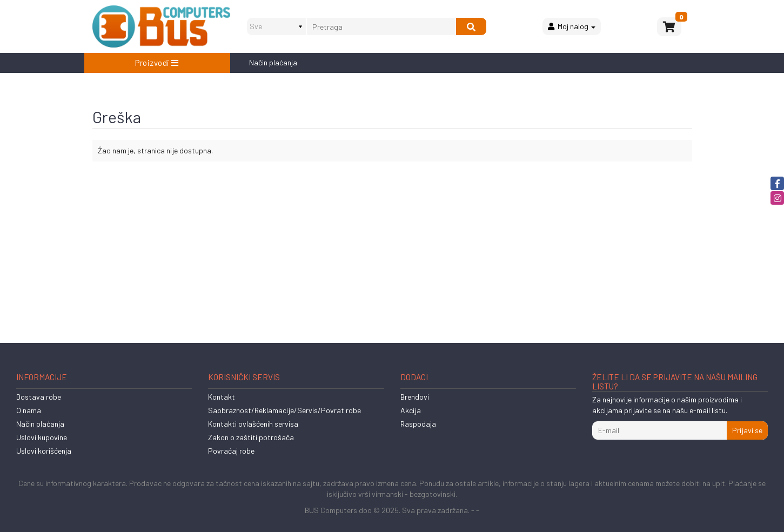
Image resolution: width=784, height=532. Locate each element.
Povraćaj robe (231, 451)
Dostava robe (39, 397)
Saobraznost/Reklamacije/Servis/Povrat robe (284, 410)
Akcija (411, 410)
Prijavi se (747, 430)
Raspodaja (418, 424)
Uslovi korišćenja (44, 451)
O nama (29, 410)
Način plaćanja (273, 62)
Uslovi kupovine (42, 437)
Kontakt (222, 397)
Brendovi (415, 397)
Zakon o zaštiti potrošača (251, 437)
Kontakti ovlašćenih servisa (253, 424)
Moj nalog (572, 26)
